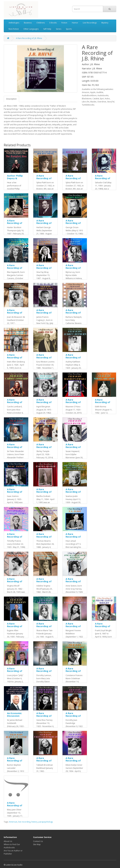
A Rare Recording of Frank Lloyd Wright (103, 627)
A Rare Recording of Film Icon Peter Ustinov (16, 448)
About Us (8, 841)
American (13, 822)
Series (59, 29)
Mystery (105, 23)
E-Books (53, 23)
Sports (69, 29)
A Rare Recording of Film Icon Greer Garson (74, 762)
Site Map (37, 844)
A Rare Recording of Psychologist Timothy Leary (16, 538)
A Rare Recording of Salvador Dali (103, 178)
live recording (24, 822)
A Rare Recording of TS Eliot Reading (73, 538)
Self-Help (47, 29)
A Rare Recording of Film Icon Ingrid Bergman (45, 404)
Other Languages (31, 29)
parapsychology (46, 822)
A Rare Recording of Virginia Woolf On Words (45, 583)
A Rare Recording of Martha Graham (44, 493)
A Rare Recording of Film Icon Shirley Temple (45, 448)
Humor (75, 23)
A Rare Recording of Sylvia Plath (73, 178)
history (34, 822)
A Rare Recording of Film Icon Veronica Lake (74, 672)
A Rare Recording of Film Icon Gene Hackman (15, 627)
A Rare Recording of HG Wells (44, 223)
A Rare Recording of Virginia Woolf (15, 581)
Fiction (64, 23)
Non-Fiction (14, 29)
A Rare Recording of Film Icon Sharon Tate (44, 627)
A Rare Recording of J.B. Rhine (29, 38)
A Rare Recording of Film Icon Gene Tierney (45, 717)
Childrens (41, 23)
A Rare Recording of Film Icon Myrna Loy (73, 269)
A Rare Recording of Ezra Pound (44, 357)
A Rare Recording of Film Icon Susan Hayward (75, 448)
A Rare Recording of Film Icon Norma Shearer (104, 404)
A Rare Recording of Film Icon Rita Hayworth (15, 269)
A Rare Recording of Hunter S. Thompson (15, 224)
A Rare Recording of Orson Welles (73, 223)
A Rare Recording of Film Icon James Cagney (45, 314)
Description (11, 99)
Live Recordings (90, 23)
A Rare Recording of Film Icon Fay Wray (44, 269)
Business (28, 23)
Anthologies (14, 23)
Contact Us (38, 841)
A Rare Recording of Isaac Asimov (15, 492)
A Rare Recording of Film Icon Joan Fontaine (15, 314)
